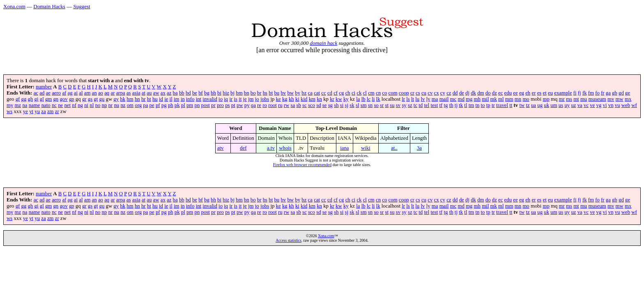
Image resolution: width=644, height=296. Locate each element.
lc (369, 99)
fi (575, 93)
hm (130, 99)
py (247, 105)
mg (469, 99)
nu (116, 105)
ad (42, 93)
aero (56, 93)
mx (628, 99)
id (161, 99)
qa (253, 105)
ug (540, 105)
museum (597, 99)
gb (615, 93)
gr (84, 99)
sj (347, 105)
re (259, 105)
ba (175, 93)
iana (344, 148)
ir (231, 99)
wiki (366, 148)
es (539, 93)
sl (358, 105)
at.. (394, 148)
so (376, 105)
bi (219, 93)
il (171, 99)
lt (413, 99)
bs (265, 93)
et (545, 93)
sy (404, 105)
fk (585, 93)
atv (221, 148)
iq (226, 99)
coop (404, 93)
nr (111, 105)
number (44, 87)
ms (569, 99)
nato (46, 105)
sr (382, 105)
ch (348, 93)
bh (213, 93)
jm (251, 99)
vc (586, 105)
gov (63, 99)
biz (226, 93)
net (67, 105)
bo (253, 93)
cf (336, 93)
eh (528, 93)
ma (435, 99)
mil (485, 99)
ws (9, 111)
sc (305, 105)
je (245, 99)
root (273, 105)
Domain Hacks (49, 6)
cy (443, 93)
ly (428, 99)
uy (567, 105)
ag (70, 93)
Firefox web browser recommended (302, 165)
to (483, 105)
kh (291, 99)
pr (213, 105)
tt (511, 105)
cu (424, 93)
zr (57, 111)
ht (149, 99)
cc (323, 93)
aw (156, 93)
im (177, 99)
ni (86, 105)
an (94, 93)
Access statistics (289, 240)
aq (107, 93)
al (81, 93)
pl (183, 105)
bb (182, 93)
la (358, 99)
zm (51, 111)
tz (528, 105)
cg (341, 93)
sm (364, 105)
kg (285, 99)
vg (599, 105)
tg (446, 105)
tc (415, 105)
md (461, 99)
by (298, 93)
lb (363, 99)
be (195, 93)
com (393, 93)
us (561, 105)
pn (197, 105)
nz (123, 105)
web (626, 105)
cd (330, 93)
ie (166, 99)
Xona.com (14, 6)
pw (240, 105)
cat (317, 93)
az (169, 93)
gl (42, 99)
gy (116, 99)
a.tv (271, 148)
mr (562, 99)
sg (330, 105)
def (243, 148)
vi (605, 105)
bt (271, 93)
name (34, 105)
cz (449, 93)
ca (310, 93)
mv (611, 99)
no (98, 105)
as (129, 93)
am (87, 93)
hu (155, 99)
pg (164, 105)
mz (18, 105)
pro (220, 105)
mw (620, 99)
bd (188, 93)
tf (441, 105)
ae (48, 93)
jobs (265, 99)
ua (534, 105)
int (199, 99)
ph (171, 105)
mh (477, 99)
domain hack (323, 43)
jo (257, 99)
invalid (210, 99)
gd (621, 93)
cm (371, 93)
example (563, 93)
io (221, 99)
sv (398, 105)
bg (207, 93)
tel (427, 105)
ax (163, 93)
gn (56, 99)
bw (290, 93)
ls (408, 99)
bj (232, 93)
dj (467, 93)
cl (365, 93)
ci (353, 93)
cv (430, 93)
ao (101, 93)
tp (488, 105)
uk (546, 105)
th (451, 105)
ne (60, 105)
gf (18, 99)
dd (455, 93)
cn (378, 93)
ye (25, 111)
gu (102, 99)
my (10, 105)
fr (603, 93)
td (421, 105)
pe (152, 105)
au (149, 93)
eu (550, 93)
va (580, 105)
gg (24, 99)
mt (576, 99)
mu (584, 99)
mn (518, 99)
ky (346, 99)
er (534, 93)
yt (31, 111)
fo (597, 93)
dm (481, 93)
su (392, 105)
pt (233, 105)
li (373, 99)
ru (280, 105)
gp (72, 99)
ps (227, 105)
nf (74, 105)
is (236, 99)
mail (444, 99)
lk (378, 99)
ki (297, 99)
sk (352, 105)
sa (293, 105)
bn (247, 93)
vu (618, 105)
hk (123, 99)
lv (423, 99)
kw (339, 99)
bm (239, 93)
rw (287, 105)
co (384, 93)
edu (508, 93)
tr (493, 105)
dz (494, 93)
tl (466, 105)
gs (90, 99)
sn (370, 105)
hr (144, 99)
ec (500, 93)
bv (283, 93)
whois (285, 148)
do (488, 93)
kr (332, 99)
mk (493, 99)
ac (36, 93)
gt (96, 99)
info (190, 99)
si (342, 105)
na (25, 105)
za (43, 111)
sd (319, 105)
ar (113, 93)
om (130, 105)
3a (419, 148)
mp (546, 99)
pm (190, 105)
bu (277, 93)
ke (278, 99)
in (183, 99)
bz (304, 93)
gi (37, 99)
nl (92, 105)
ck (359, 93)
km (312, 99)
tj (456, 105)
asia (136, 93)
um (554, 105)
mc (453, 99)
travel (502, 105)
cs (418, 93)
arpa (121, 93)
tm (471, 105)
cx (437, 93)
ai (76, 93)
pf (158, 105)
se (325, 105)
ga (608, 93)
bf (201, 93)
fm (591, 93)
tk (461, 105)
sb (298, 105)
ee (515, 93)
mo (526, 99)
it (240, 99)
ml (501, 99)
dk (473, 93)
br (259, 93)
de (462, 93)
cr (412, 93)
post (206, 105)
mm (509, 99)
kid (304, 99)
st (387, 105)
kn (319, 99)
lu (417, 99)
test (434, 105)
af (64, 93)
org (138, 105)
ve (592, 105)
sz (410, 105)
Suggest (82, 6)
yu (37, 111)
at (144, 93)
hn (137, 99)
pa (145, 105)
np (105, 105)
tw (522, 105)
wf (634, 105)
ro (265, 105)
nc (54, 105)
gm (48, 99)
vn (611, 105)
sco (312, 105)
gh (31, 99)
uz (573, 105)
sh (336, 105)
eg (522, 93)
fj (580, 93)
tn (477, 105)
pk (177, 105)
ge (628, 93)
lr (403, 99)
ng (80, 105)
